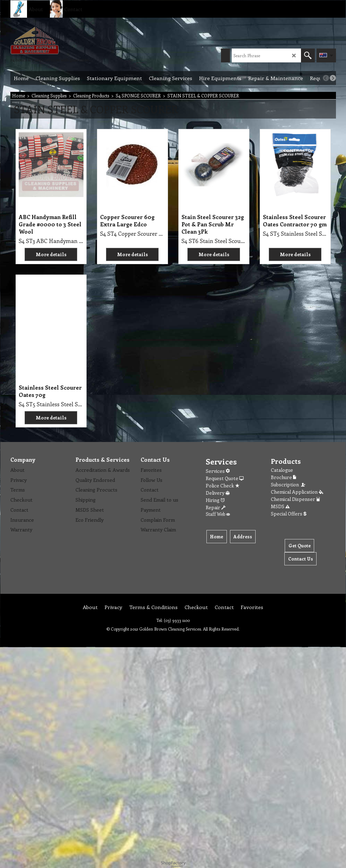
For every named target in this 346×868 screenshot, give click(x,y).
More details (51, 254)
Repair (216, 507)
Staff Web (218, 514)
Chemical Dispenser (295, 499)
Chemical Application (297, 492)
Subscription (289, 484)
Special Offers (289, 514)
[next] (333, 78)
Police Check (223, 485)
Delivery (218, 493)
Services (218, 471)
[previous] (326, 78)
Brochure (283, 477)
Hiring (215, 500)
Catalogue (282, 470)
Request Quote (225, 478)
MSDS (280, 506)
